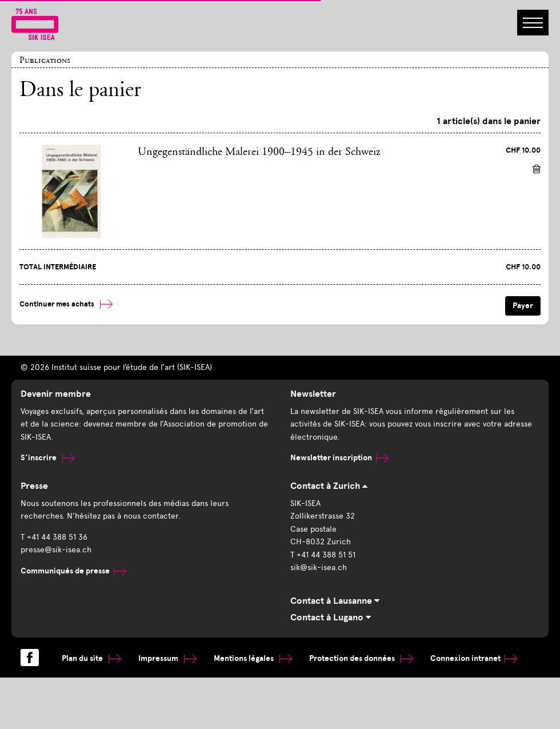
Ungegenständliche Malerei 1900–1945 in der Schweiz (259, 152)
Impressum (167, 658)
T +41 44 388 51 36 (54, 537)
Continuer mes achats (66, 304)
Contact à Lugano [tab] (331, 618)
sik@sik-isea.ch (319, 567)
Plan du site (91, 658)
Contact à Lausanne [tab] (335, 601)
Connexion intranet (474, 658)
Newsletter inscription (339, 458)
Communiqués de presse (73, 571)
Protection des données (361, 658)
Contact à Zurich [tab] (329, 486)
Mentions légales (253, 658)
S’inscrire (48, 458)
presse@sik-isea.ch (56, 550)
